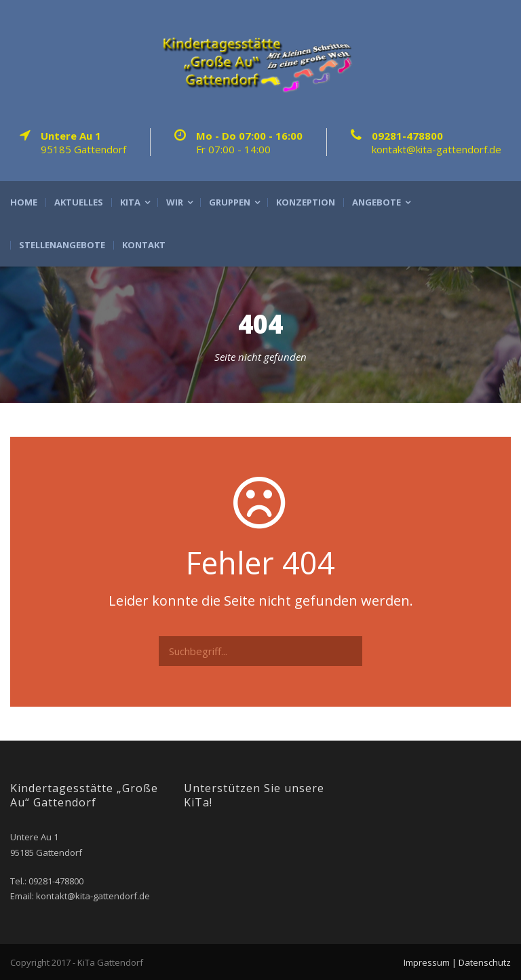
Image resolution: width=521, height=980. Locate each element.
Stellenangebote (62, 245)
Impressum (427, 962)
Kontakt (144, 245)
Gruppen (230, 202)
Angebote (377, 202)
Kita (130, 202)
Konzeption (306, 202)
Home (24, 202)
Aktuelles (79, 202)
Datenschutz (485, 962)
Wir (175, 202)
